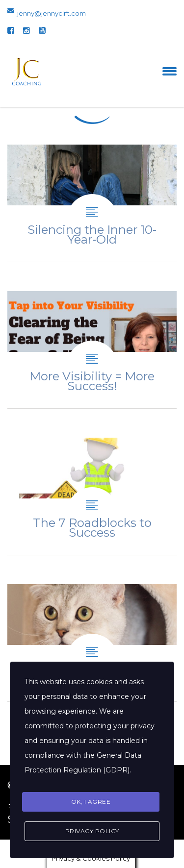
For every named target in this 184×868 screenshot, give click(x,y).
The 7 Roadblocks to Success (92, 496)
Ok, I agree (91, 802)
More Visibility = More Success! (92, 350)
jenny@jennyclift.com (52, 13)
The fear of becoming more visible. (92, 643)
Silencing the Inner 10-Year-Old (92, 203)
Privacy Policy (92, 831)
